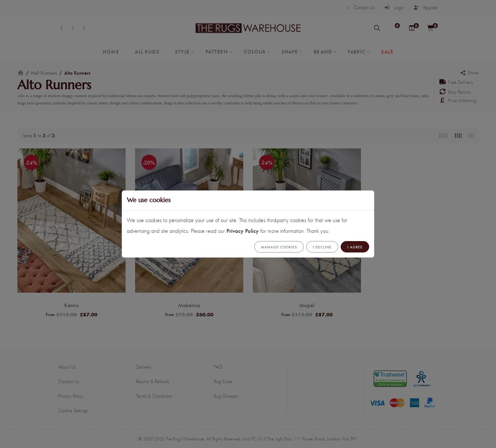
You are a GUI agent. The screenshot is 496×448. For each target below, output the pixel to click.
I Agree (355, 247)
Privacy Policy (243, 230)
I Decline (322, 247)
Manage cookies (279, 247)
